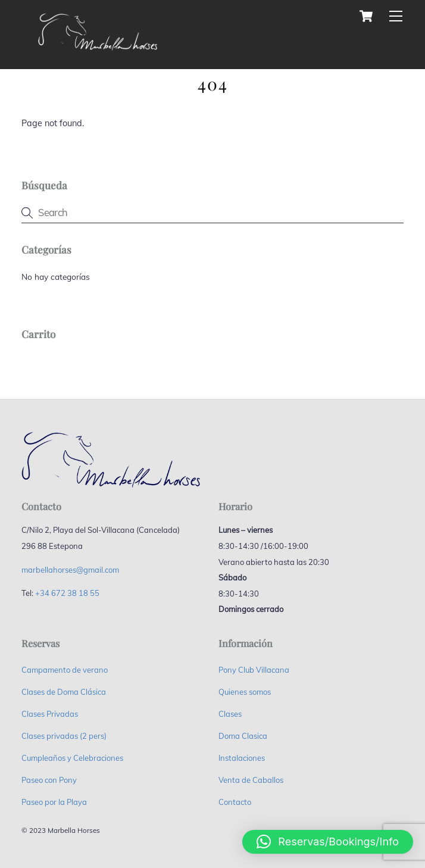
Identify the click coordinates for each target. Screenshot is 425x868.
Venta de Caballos (251, 780)
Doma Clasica (243, 736)
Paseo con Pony (49, 780)
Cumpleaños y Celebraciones (72, 758)
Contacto (235, 802)
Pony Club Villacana (254, 670)
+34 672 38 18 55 (67, 593)
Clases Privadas (50, 714)
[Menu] (396, 16)
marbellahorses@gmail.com (70, 570)
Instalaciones (242, 758)
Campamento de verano (65, 670)
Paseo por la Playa (54, 802)
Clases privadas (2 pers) (64, 736)
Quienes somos (245, 692)
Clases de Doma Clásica (64, 692)
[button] (328, 842)
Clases (230, 714)
